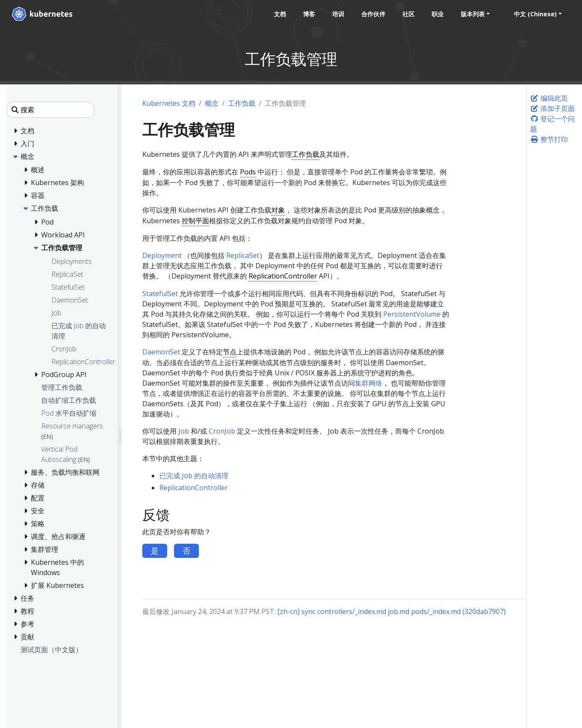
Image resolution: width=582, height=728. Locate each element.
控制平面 (195, 221)
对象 (278, 210)
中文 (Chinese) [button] (535, 14)
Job (184, 431)
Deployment (162, 255)
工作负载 (242, 103)
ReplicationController (283, 276)
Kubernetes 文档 (169, 103)
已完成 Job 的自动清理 (194, 476)
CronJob (222, 431)
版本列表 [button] (472, 14)
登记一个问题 (552, 124)
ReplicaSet (243, 255)
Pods (248, 172)
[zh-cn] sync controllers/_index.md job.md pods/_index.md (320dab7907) (391, 611)
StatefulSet (160, 294)
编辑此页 (549, 98)
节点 (230, 352)
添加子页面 (552, 108)
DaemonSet (161, 352)
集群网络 (369, 383)
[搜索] (50, 110)
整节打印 (549, 139)
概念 (212, 103)
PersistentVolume (412, 314)
